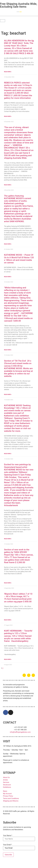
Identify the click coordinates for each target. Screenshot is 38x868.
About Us (6, 777)
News (5, 791)
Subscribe (8, 855)
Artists (5, 780)
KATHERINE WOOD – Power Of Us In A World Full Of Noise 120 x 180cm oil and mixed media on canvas (19, 259)
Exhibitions (7, 787)
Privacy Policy (8, 796)
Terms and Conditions (11, 798)
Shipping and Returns (11, 801)
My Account (7, 794)
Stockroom (7, 785)
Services (6, 782)
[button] (19, 16)
